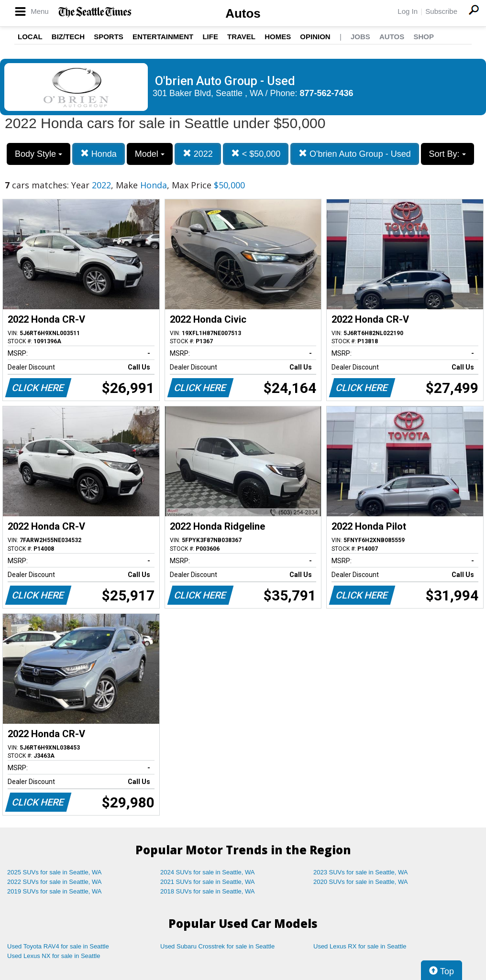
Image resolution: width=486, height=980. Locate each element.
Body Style (39, 154)
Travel (241, 37)
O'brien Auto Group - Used (355, 154)
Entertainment (163, 37)
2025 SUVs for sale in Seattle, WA (55, 872)
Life (210, 37)
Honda (99, 154)
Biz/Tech (68, 37)
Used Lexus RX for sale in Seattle (360, 946)
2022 (198, 154)
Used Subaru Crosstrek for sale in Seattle (217, 946)
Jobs (360, 37)
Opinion (315, 37)
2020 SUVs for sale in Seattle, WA (361, 882)
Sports (109, 37)
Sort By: (447, 154)
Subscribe (441, 11)
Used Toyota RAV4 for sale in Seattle (58, 946)
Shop (424, 37)
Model (150, 154)
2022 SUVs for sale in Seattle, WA (55, 882)
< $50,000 (256, 154)
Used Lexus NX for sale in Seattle (54, 956)
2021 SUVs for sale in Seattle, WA (208, 882)
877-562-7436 (327, 93)
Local (30, 37)
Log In (408, 11)
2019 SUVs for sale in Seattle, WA (55, 891)
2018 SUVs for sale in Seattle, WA (208, 891)
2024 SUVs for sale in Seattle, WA (208, 872)
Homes (278, 37)
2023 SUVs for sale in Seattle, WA (361, 872)
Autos (243, 13)
